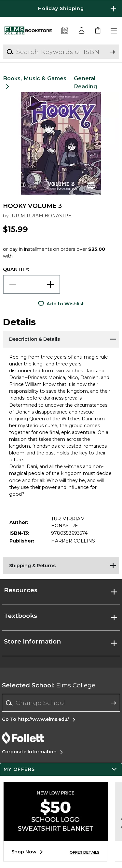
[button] (114, 31)
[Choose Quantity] (32, 284)
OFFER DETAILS (85, 852)
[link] (98, 31)
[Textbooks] (65, 31)
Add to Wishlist (65, 304)
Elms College (49, 685)
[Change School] (61, 703)
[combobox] (61, 703)
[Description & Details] (61, 339)
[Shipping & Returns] (61, 565)
